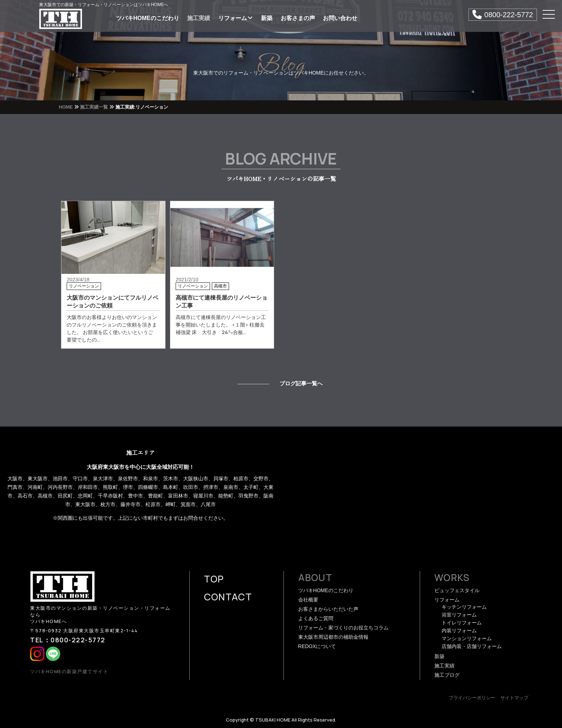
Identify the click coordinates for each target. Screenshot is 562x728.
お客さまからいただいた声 (328, 609)
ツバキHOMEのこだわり (148, 18)
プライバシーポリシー (472, 698)
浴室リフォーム (459, 615)
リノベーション (84, 286)
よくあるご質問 (316, 618)
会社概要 (308, 600)
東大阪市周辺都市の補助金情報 (333, 637)
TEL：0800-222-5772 (68, 640)
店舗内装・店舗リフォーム (472, 646)
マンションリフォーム (467, 638)
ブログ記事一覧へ (301, 383)
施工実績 (199, 18)
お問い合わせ (340, 18)
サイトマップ (514, 698)
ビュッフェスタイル (457, 590)
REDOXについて (317, 646)
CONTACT (228, 597)
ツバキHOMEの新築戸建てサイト (69, 671)
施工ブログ (447, 675)
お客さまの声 (298, 18)
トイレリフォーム (462, 623)
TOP (214, 579)
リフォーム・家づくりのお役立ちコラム (343, 628)
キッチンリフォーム (464, 607)
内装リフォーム (459, 631)
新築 (267, 18)
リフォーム (235, 18)
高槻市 (220, 286)
